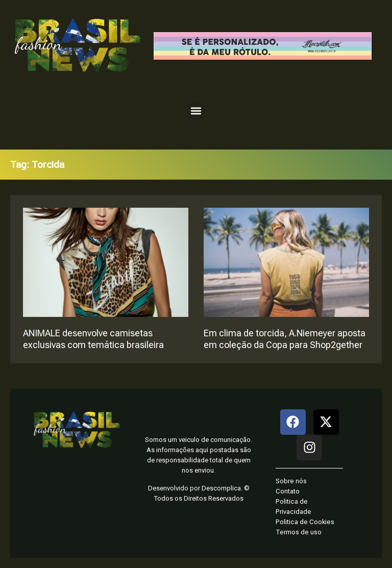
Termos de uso (299, 532)
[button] (196, 110)
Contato (288, 491)
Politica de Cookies (305, 522)
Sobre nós (291, 481)
